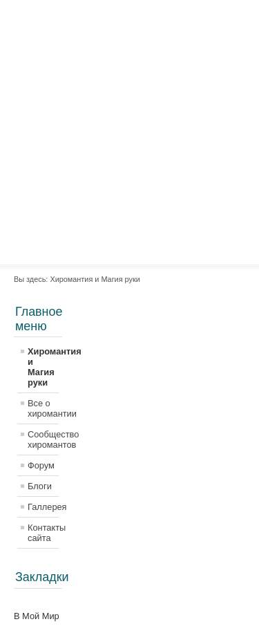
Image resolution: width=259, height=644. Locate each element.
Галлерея (43, 507)
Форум (41, 465)
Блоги (40, 486)
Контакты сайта (43, 533)
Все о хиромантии (43, 408)
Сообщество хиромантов (43, 439)
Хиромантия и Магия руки (43, 367)
